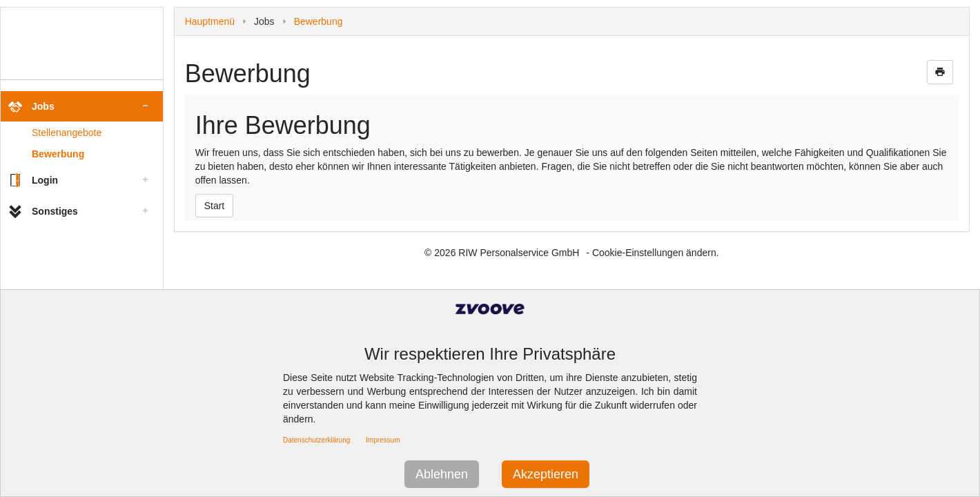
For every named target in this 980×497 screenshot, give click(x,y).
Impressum (383, 440)
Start (215, 206)
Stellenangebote (67, 133)
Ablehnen (442, 474)
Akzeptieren (546, 474)
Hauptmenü (210, 21)
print (940, 72)
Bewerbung (58, 154)
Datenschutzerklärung (316, 440)
